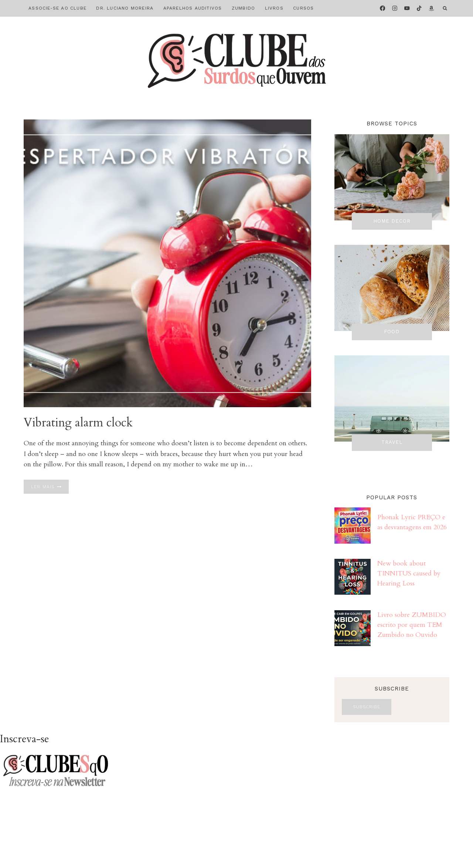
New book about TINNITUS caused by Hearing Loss (409, 573)
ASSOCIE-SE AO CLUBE (57, 8)
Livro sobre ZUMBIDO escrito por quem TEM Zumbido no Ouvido (412, 625)
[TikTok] (419, 8)
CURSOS (303, 8)
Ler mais (50, 487)
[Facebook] (383, 8)
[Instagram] (395, 8)
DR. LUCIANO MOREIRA (125, 8)
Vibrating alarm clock (78, 423)
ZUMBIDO (243, 8)
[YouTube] (407, 8)
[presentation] (167, 263)
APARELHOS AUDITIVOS (193, 8)
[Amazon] (431, 8)
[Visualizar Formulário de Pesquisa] (445, 9)
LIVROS (274, 8)
